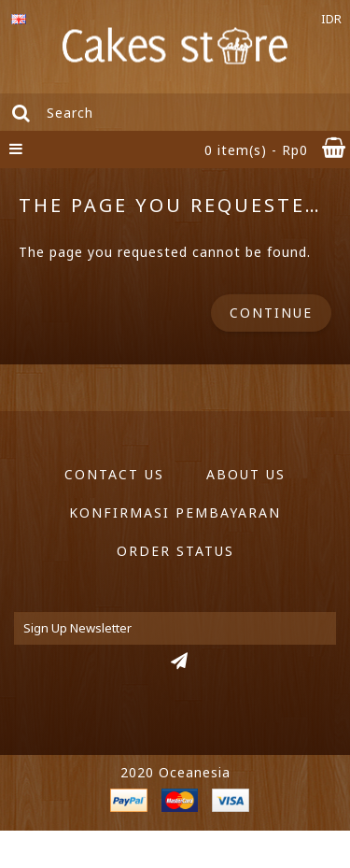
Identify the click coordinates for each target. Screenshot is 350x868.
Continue (271, 313)
